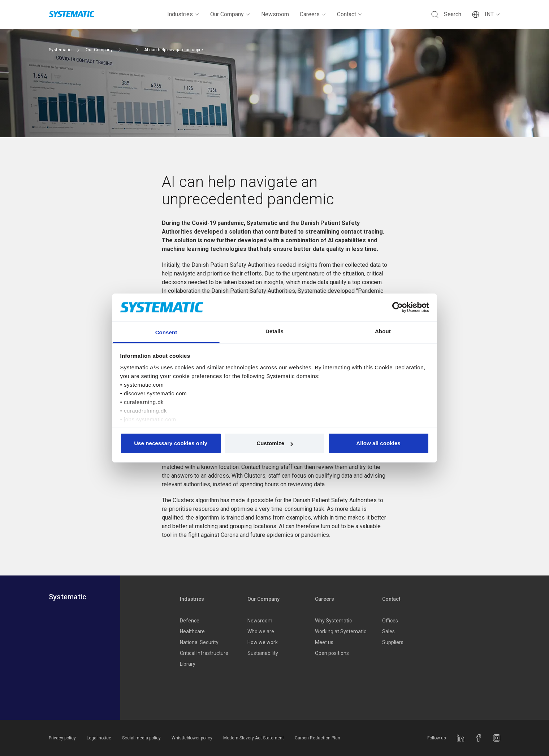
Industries (183, 14)
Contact (350, 14)
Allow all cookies (378, 443)
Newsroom (275, 14)
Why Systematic (333, 621)
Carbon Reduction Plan (317, 738)
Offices (390, 621)
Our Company (230, 14)
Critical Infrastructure (204, 653)
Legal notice (99, 738)
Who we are (261, 631)
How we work (263, 642)
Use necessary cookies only (171, 443)
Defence (190, 621)
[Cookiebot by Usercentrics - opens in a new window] (397, 307)
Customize (275, 443)
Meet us (324, 642)
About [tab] (383, 331)
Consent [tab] (166, 332)
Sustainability (263, 653)
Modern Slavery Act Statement (254, 738)
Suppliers (393, 642)
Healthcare (192, 631)
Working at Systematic (341, 631)
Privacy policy (62, 738)
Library (188, 664)
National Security (199, 642)
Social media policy (141, 738)
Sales (388, 631)
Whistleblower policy (192, 738)
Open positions (332, 653)
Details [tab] (274, 331)
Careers (313, 14)
